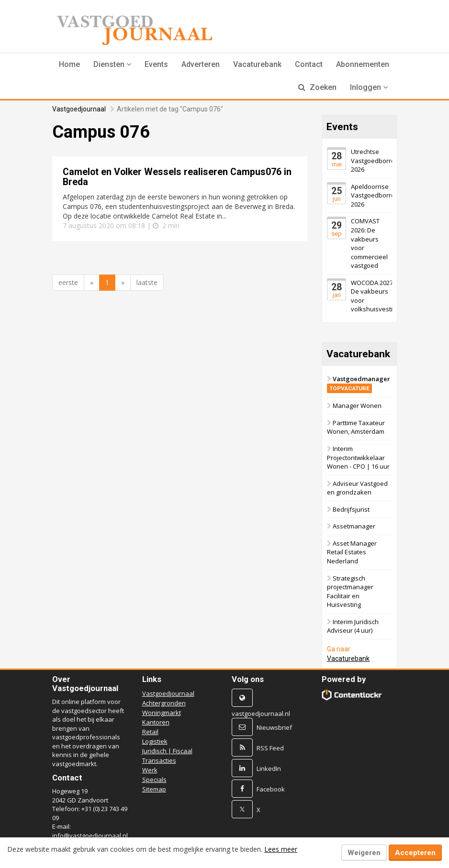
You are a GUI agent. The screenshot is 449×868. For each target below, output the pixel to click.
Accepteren (415, 853)
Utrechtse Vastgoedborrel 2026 (374, 160)
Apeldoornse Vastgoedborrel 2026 (374, 195)
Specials (154, 780)
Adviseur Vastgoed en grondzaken (357, 488)
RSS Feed (270, 748)
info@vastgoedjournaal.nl (90, 835)
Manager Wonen (357, 406)
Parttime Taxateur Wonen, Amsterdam (356, 427)
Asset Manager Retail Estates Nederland (352, 552)
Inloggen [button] (369, 87)
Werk (150, 770)
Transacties (159, 760)
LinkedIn (269, 769)
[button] (112, 65)
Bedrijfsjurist (351, 509)
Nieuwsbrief (274, 727)
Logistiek (155, 741)
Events (156, 64)
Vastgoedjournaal (79, 109)
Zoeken (317, 87)
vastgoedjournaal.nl (261, 714)
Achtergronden (164, 703)
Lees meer (281, 849)
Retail (150, 732)
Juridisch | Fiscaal (167, 751)
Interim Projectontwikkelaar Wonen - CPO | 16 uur (358, 457)
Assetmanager (354, 526)
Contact (309, 64)
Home (69, 64)
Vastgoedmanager (359, 383)
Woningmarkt (162, 713)
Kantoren (156, 722)
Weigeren (364, 853)
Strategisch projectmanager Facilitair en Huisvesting (350, 592)
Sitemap (154, 789)
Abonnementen (363, 64)
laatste (147, 282)
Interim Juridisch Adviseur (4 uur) (353, 626)
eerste (68, 282)
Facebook (271, 789)
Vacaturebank (257, 64)
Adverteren (201, 64)
